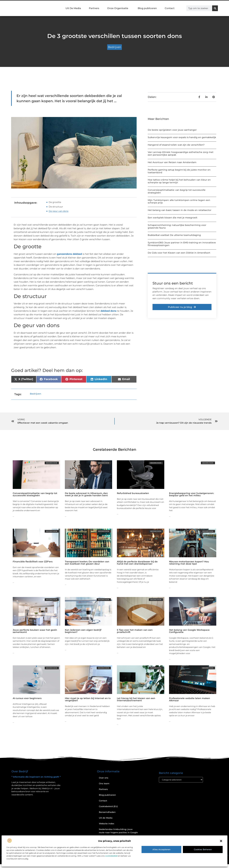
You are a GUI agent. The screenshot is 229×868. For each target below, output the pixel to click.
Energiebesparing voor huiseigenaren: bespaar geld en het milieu (191, 494)
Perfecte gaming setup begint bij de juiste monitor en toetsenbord (179, 171)
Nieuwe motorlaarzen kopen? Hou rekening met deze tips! (189, 563)
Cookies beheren (203, 849)
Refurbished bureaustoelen (133, 493)
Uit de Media (106, 818)
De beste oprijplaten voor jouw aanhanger (172, 130)
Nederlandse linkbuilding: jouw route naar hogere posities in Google (118, 831)
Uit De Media (73, 8)
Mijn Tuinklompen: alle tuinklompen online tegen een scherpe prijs (179, 201)
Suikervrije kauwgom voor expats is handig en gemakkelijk (182, 137)
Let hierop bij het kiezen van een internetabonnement (136, 699)
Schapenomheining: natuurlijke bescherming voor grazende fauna (177, 226)
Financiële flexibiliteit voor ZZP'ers (33, 562)
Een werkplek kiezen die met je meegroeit (173, 218)
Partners (94, 8)
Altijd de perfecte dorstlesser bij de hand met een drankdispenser (137, 563)
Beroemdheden (107, 812)
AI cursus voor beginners (27, 698)
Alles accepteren (161, 849)
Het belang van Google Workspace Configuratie (189, 631)
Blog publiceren (147, 8)
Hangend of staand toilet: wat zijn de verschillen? (176, 145)
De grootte (55, 202)
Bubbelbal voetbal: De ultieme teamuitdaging (174, 235)
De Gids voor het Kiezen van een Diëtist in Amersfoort (179, 253)
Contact (170, 8)
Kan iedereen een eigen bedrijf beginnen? (83, 631)
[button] (221, 841)
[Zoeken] (215, 8)
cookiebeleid (111, 856)
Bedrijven (114, 47)
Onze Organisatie (118, 8)
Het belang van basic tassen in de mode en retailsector (180, 210)
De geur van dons (59, 211)
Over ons (104, 778)
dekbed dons (108, 311)
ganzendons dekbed (69, 254)
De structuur (56, 207)
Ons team (104, 783)
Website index (107, 823)
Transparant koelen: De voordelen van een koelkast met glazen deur (87, 563)
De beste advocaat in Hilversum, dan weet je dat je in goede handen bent (86, 494)
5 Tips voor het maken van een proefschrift (135, 631)
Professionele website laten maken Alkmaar (190, 699)
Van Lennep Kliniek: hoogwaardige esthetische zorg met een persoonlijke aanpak (181, 153)
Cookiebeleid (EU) (108, 806)
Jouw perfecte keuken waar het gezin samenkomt (35, 631)
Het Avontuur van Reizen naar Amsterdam (172, 162)
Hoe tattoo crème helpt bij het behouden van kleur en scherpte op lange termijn (179, 181)
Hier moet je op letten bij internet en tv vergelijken (88, 699)
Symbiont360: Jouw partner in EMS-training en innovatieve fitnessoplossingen (182, 244)
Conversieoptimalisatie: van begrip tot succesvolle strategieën (177, 191)
